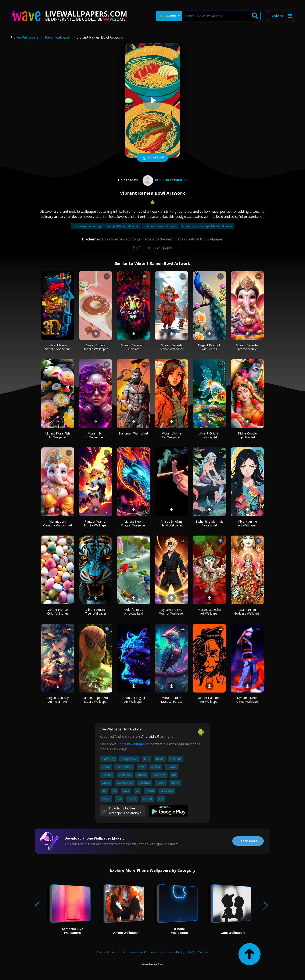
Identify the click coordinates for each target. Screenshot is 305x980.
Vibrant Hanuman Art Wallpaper (209, 700)
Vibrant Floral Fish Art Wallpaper (58, 435)
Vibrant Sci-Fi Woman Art (96, 435)
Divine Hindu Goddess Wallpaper (247, 611)
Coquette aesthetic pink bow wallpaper (207, 226)
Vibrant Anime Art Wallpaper (247, 523)
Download (152, 158)
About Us (119, 952)
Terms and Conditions (145, 952)
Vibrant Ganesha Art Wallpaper (209, 611)
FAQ (191, 952)
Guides (203, 952)
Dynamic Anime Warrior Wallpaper (172, 611)
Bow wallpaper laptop (87, 226)
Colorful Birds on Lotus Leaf (134, 611)
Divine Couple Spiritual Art (247, 435)
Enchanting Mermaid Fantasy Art (209, 523)
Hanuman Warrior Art (134, 433)
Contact (103, 952)
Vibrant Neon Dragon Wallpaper (134, 523)
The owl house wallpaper (161, 226)
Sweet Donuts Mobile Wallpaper (96, 347)
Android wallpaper (132, 744)
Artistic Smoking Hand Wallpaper (172, 523)
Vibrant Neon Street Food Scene (58, 347)
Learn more (248, 841)
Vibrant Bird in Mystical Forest (171, 700)
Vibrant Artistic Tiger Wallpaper (96, 611)
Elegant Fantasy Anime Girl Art (58, 700)
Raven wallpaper (58, 37)
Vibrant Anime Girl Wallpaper (172, 435)
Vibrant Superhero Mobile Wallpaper (96, 700)
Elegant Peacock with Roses (209, 347)
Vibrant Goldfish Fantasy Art (209, 435)
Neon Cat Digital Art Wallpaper (134, 700)
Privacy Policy (175, 952)
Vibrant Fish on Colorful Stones (58, 611)
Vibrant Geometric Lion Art (134, 347)
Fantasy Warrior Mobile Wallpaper (96, 523)
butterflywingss (164, 180)
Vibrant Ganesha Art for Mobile (247, 347)
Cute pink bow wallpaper (123, 226)
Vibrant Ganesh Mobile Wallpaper (172, 347)
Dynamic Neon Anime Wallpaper (247, 700)
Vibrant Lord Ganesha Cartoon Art (58, 523)
